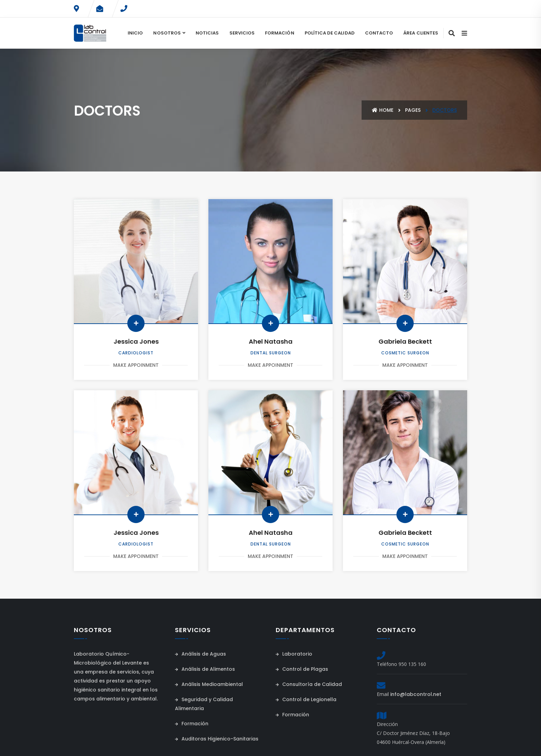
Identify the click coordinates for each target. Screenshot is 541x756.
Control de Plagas (302, 669)
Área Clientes (421, 33)
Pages (413, 110)
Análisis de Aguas (200, 654)
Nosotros (167, 33)
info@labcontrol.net (416, 694)
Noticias (207, 33)
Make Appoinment (136, 365)
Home (383, 110)
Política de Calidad (330, 33)
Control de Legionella (306, 699)
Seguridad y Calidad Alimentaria (204, 704)
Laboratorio (294, 654)
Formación (280, 33)
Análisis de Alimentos (205, 669)
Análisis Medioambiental (209, 684)
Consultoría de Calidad (309, 684)
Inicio (135, 33)
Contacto (379, 33)
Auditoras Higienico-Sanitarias (217, 739)
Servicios (242, 33)
